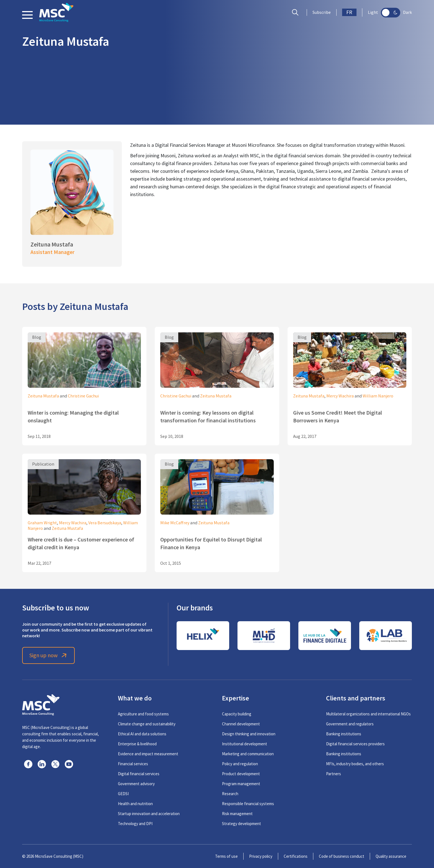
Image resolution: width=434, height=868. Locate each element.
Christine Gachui (83, 396)
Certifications (296, 856)
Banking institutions (344, 734)
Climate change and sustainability (147, 724)
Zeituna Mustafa (43, 396)
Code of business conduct (342, 856)
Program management (241, 784)
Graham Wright (42, 523)
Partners (334, 774)
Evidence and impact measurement (148, 754)
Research (230, 794)
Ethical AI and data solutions (142, 734)
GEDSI (123, 794)
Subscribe (322, 12)
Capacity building (237, 714)
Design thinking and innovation (249, 734)
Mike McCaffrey (175, 523)
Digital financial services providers (355, 744)
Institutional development (245, 744)
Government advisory (136, 784)
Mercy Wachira (340, 396)
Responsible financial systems (248, 804)
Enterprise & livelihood (137, 744)
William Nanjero (378, 396)
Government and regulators (350, 724)
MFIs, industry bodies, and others (355, 764)
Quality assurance (391, 856)
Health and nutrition (135, 804)
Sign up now (49, 655)
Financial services (133, 764)
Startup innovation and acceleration (149, 814)
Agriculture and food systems (143, 714)
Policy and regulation (240, 764)
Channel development (241, 724)
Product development (241, 774)
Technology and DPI (135, 824)
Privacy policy (261, 856)
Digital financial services (139, 774)
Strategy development (241, 824)
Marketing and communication (248, 754)
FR (349, 12)
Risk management (237, 814)
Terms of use (226, 856)
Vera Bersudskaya (105, 523)
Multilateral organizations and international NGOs (368, 714)
